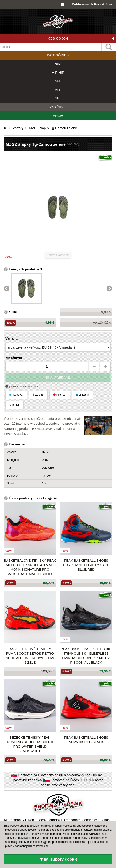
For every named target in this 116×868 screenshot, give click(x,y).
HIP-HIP (58, 72)
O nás (105, 820)
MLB (58, 90)
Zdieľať (38, 395)
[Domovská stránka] (6, 128)
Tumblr (15, 405)
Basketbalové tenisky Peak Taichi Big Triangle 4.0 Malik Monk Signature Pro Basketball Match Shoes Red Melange (30, 567)
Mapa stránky (14, 820)
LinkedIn (82, 395)
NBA (58, 64)
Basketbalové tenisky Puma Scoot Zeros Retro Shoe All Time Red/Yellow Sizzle (30, 656)
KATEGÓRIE (58, 55)
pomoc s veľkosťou (22, 386)
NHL (58, 98)
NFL (58, 81)
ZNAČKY (58, 107)
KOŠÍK (81, 39)
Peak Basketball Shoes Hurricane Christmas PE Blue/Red (86, 565)
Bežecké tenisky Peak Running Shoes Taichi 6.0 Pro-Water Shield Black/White (30, 744)
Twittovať (16, 395)
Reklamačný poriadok (44, 820)
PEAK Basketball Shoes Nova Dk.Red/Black (86, 740)
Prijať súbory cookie (58, 859)
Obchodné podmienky (80, 820)
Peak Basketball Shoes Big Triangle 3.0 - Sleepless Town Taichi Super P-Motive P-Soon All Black (86, 656)
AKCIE (58, 116)
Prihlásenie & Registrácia (92, 4)
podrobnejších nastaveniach (32, 846)
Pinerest (60, 395)
